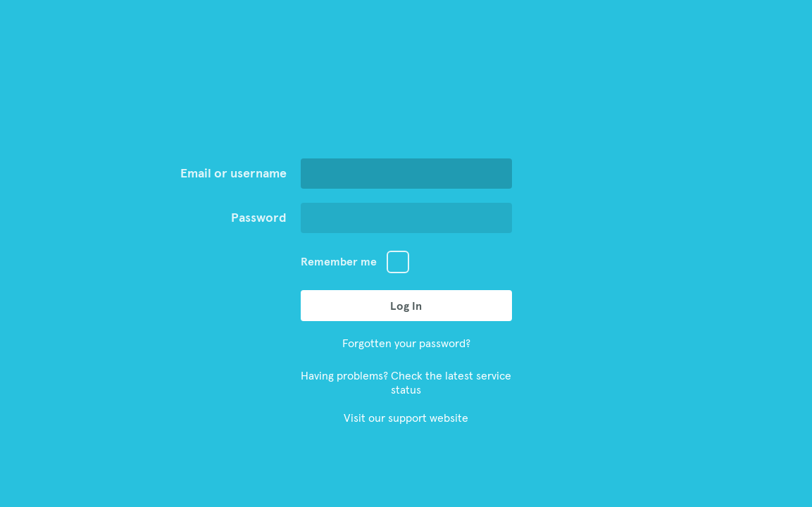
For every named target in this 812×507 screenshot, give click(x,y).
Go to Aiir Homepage (406, 102)
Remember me (339, 261)
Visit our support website (406, 418)
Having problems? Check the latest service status (406, 382)
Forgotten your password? (406, 343)
